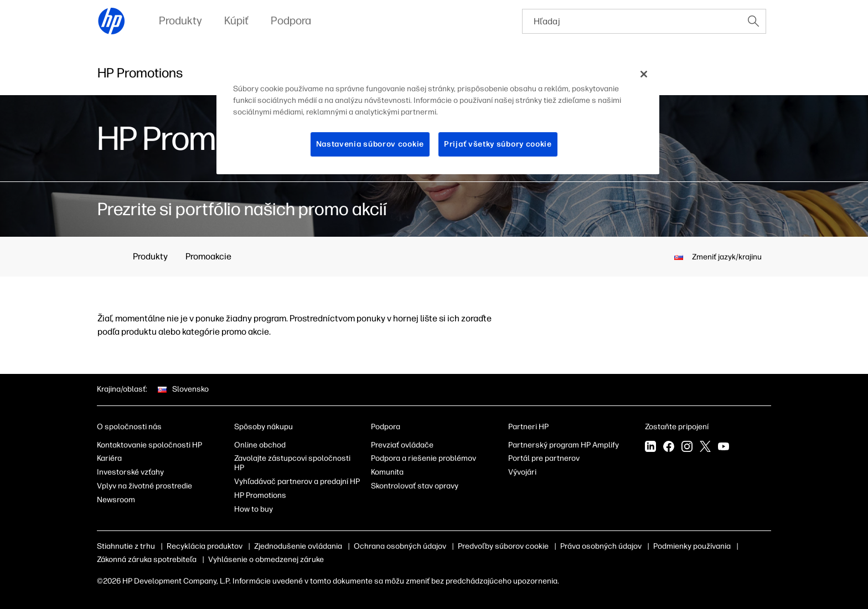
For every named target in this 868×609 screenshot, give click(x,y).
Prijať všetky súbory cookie (498, 144)
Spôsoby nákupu (263, 427)
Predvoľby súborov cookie (503, 546)
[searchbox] (632, 21)
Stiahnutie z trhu (126, 546)
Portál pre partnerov (544, 458)
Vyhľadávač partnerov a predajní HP (297, 482)
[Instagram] (687, 447)
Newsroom (116, 500)
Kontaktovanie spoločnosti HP (149, 445)
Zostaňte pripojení (677, 427)
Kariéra (109, 458)
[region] (438, 118)
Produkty (150, 256)
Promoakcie (208, 256)
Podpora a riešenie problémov (423, 458)
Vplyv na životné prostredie (144, 486)
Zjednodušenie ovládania (298, 546)
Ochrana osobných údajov (400, 546)
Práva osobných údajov (601, 546)
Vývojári (522, 472)
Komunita (387, 472)
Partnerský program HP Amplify (564, 445)
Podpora (386, 427)
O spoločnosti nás (129, 427)
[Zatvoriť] (644, 74)
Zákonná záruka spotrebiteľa (147, 559)
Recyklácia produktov (205, 546)
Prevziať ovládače (402, 445)
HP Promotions (260, 495)
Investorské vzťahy (130, 472)
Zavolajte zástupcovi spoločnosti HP (292, 463)
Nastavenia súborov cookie (370, 144)
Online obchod (260, 445)
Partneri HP (528, 427)
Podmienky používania (692, 546)
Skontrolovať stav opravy (415, 486)
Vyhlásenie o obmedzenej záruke (266, 559)
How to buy (254, 509)
